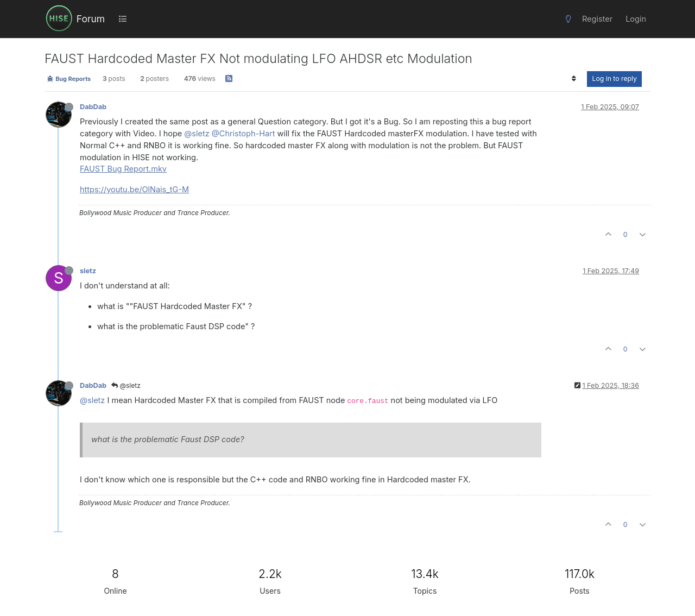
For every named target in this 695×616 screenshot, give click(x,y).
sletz (88, 271)
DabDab (93, 107)
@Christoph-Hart (244, 133)
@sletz (197, 133)
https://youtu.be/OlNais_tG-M (134, 189)
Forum (91, 19)
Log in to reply (614, 78)
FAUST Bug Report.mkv (123, 169)
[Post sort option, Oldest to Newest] (574, 79)
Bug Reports (69, 79)
